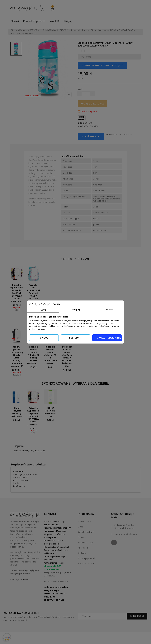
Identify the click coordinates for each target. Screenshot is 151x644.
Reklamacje (83, 548)
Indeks (81, 123)
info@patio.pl (19, 486)
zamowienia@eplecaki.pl (126, 534)
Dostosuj (76, 338)
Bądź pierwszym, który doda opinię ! (30, 451)
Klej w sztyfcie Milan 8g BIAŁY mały (17, 412)
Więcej (68, 21)
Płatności (82, 537)
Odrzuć (44, 338)
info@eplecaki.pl (58, 521)
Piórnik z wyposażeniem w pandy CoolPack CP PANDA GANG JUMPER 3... (18, 293)
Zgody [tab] (43, 310)
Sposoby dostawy (86, 532)
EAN (80, 127)
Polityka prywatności (87, 558)
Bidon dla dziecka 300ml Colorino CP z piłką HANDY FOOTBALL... (33, 355)
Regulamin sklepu (85, 542)
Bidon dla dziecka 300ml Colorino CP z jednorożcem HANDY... (51, 355)
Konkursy (82, 553)
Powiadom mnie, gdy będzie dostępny (103, 65)
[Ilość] (86, 94)
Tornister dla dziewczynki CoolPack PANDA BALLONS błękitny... (33, 293)
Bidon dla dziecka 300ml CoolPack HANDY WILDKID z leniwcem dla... (67, 356)
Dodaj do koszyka (92, 104)
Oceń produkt (91, 136)
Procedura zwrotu (86, 564)
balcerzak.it (25, 579)
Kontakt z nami (84, 521)
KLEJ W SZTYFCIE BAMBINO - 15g (50, 412)
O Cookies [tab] (108, 310)
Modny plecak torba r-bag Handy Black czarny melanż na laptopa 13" (17, 356)
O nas (80, 527)
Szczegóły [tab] (75, 310)
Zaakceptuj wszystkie (109, 338)
